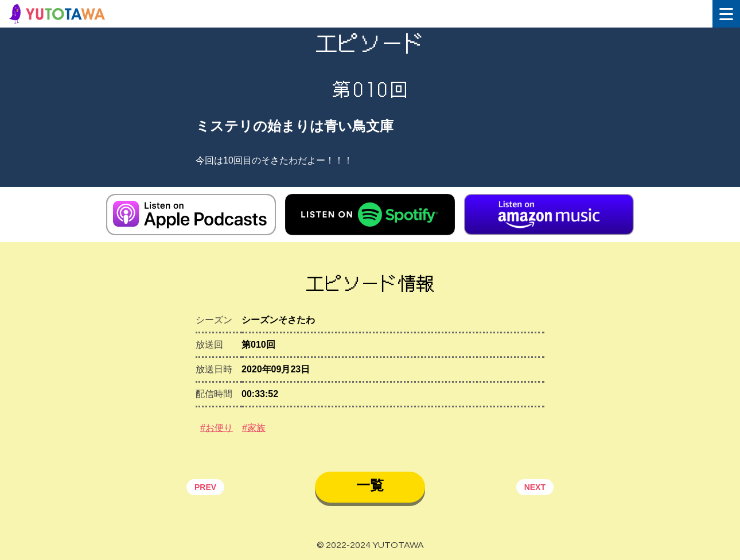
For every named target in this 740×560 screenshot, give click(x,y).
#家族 (254, 428)
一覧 (370, 485)
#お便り (217, 428)
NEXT (535, 487)
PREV (205, 487)
